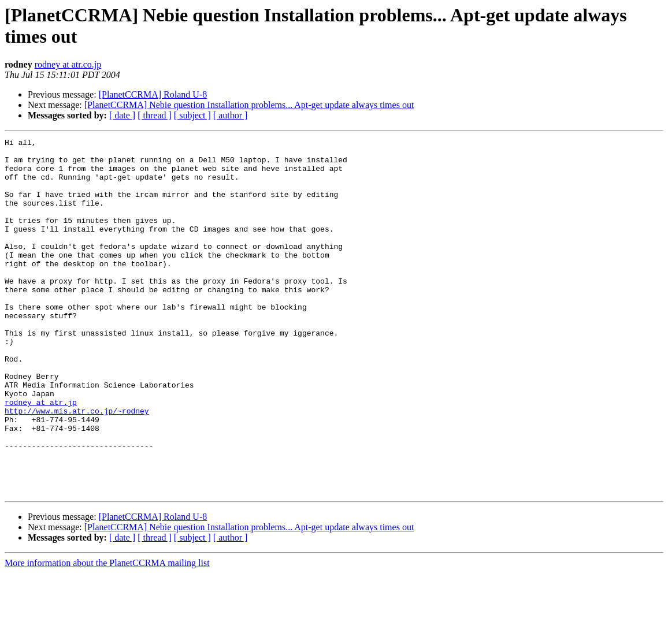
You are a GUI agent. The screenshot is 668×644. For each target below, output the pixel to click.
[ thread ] (155, 115)
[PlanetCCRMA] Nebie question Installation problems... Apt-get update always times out (249, 105)
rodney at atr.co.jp (68, 64)
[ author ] (231, 115)
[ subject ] (192, 115)
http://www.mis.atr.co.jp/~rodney (77, 466)
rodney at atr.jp (41, 456)
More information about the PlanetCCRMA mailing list (107, 634)
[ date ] (122, 115)
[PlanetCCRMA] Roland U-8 (153, 94)
